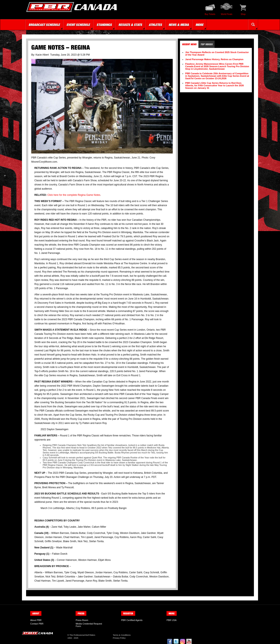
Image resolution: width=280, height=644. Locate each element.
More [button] (199, 25)
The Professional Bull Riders (82, 635)
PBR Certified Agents (132, 620)
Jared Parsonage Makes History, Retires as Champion (214, 59)
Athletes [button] (155, 25)
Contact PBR (37, 624)
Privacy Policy (119, 638)
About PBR (36, 620)
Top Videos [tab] (206, 44)
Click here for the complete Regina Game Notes (74, 195)
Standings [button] (104, 25)
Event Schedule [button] (78, 25)
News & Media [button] (179, 25)
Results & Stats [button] (130, 25)
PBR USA (171, 620)
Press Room (82, 620)
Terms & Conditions (122, 635)
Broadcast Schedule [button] (44, 25)
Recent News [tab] (189, 44)
